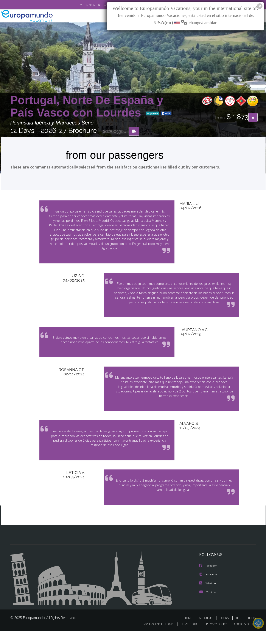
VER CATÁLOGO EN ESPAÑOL (85, 5)
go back (153, 114)
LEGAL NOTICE (187, 637)
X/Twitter (208, 596)
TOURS (225, 631)
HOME (190, 631)
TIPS (239, 631)
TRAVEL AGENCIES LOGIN (153, 637)
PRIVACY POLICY (214, 637)
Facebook (208, 579)
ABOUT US (207, 631)
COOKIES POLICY (244, 637)
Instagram (209, 587)
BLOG (252, 631)
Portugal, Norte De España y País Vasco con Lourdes (87, 106)
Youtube (208, 605)
